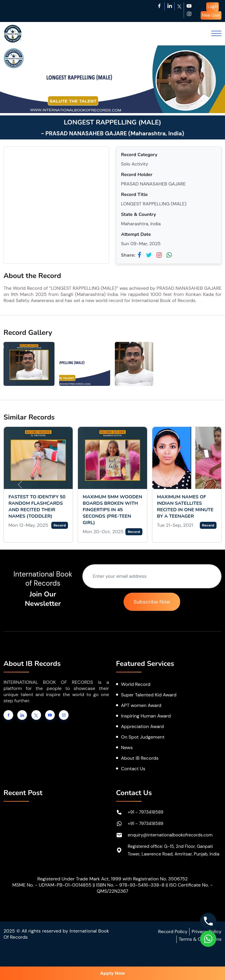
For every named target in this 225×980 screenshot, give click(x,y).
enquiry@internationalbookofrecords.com (170, 835)
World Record (136, 684)
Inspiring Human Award (146, 716)
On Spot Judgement (143, 737)
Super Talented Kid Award (149, 695)
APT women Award (141, 705)
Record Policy (173, 932)
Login (213, 6)
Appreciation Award (142, 726)
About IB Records (140, 758)
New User (211, 15)
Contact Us (133, 769)
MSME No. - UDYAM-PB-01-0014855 (52, 885)
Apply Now (112, 973)
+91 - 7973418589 (146, 812)
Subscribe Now (152, 602)
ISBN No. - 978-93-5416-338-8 (130, 885)
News (127, 748)
